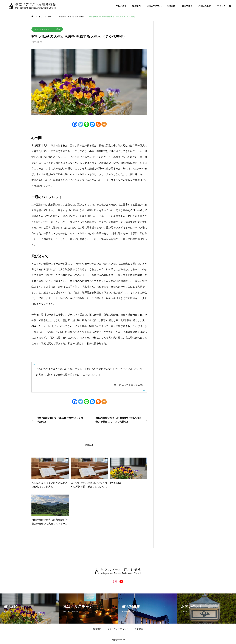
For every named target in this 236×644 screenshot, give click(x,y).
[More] (104, 124)
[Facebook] (75, 124)
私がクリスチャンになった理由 (47, 29)
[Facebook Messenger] (92, 124)
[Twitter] (81, 124)
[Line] (86, 124)
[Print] (98, 124)
